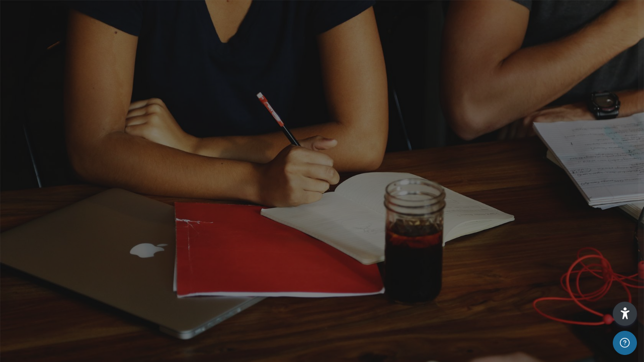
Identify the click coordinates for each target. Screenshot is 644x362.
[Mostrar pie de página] (625, 343)
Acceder (538, 286)
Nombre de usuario (482, 162)
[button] (625, 314)
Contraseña (469, 210)
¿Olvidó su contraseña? (593, 258)
